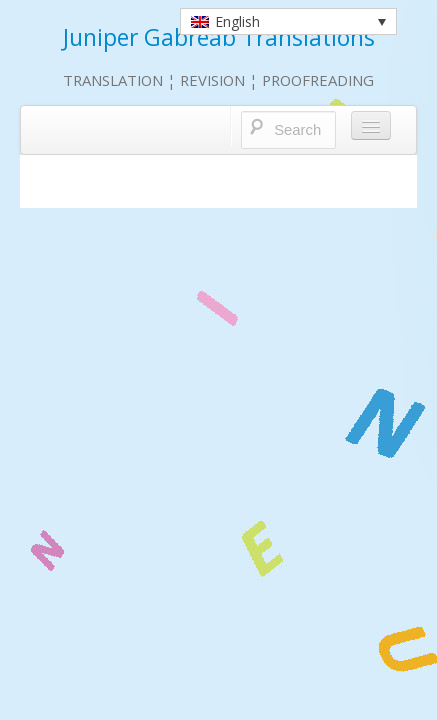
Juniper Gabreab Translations (219, 37)
